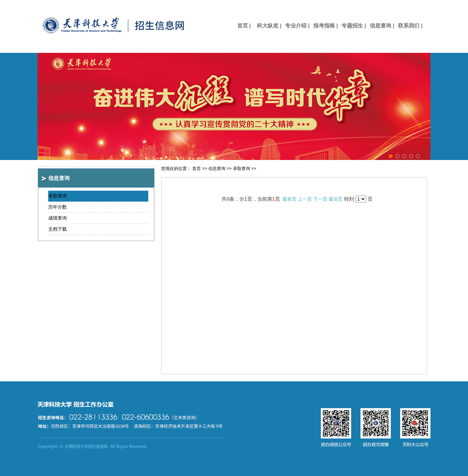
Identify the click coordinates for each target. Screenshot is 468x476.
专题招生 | (354, 26)
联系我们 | (410, 26)
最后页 (336, 199)
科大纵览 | (269, 26)
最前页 (290, 199)
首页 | (241, 26)
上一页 (305, 199)
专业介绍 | (297, 26)
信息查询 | (382, 26)
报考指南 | (325, 26)
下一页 (320, 199)
